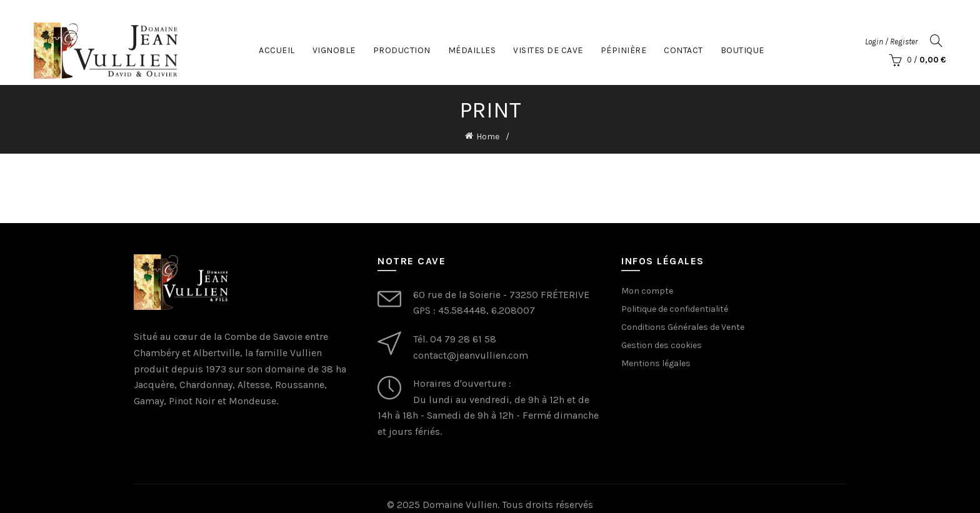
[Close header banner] (961, 12)
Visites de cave (548, 50)
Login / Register (891, 41)
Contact (683, 50)
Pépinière (624, 50)
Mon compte (647, 290)
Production (402, 50)
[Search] (936, 41)
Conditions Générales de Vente (683, 326)
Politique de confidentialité (675, 308)
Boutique (742, 50)
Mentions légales (656, 363)
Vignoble (334, 50)
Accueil (277, 50)
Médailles (472, 50)
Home (488, 137)
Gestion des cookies (662, 345)
